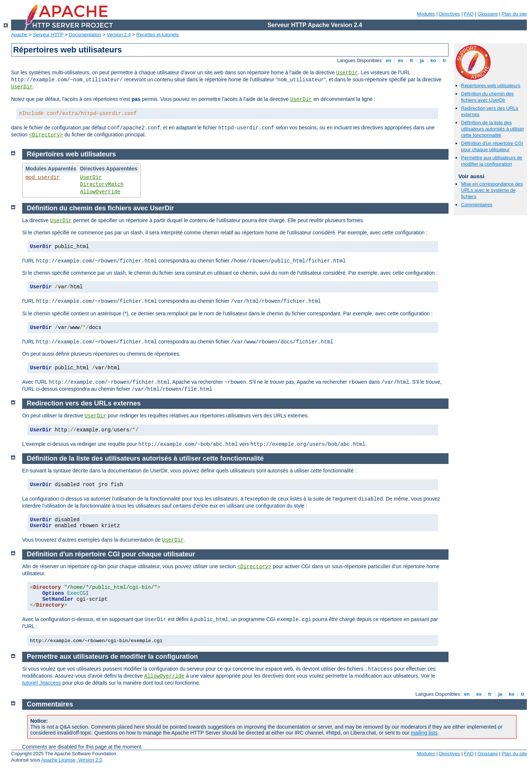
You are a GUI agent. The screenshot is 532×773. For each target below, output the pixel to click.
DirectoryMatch (102, 184)
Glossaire (488, 14)
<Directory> (46, 135)
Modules (426, 14)
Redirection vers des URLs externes (84, 403)
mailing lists (424, 733)
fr (412, 60)
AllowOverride (100, 192)
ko (433, 60)
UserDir (347, 73)
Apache (19, 35)
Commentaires (477, 205)
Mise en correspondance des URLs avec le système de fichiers (492, 190)
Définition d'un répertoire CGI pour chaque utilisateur (492, 146)
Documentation (85, 35)
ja (422, 60)
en (388, 60)
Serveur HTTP (48, 35)
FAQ (469, 14)
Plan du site (514, 14)
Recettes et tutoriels (158, 35)
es (400, 60)
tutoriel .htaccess (42, 683)
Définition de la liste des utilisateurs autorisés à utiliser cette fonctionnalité (493, 129)
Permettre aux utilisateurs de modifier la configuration (492, 161)
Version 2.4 (119, 35)
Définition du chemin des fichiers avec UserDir (487, 97)
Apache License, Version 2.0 (72, 760)
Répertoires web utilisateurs (491, 86)
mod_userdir (42, 177)
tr (445, 60)
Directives (449, 14)
